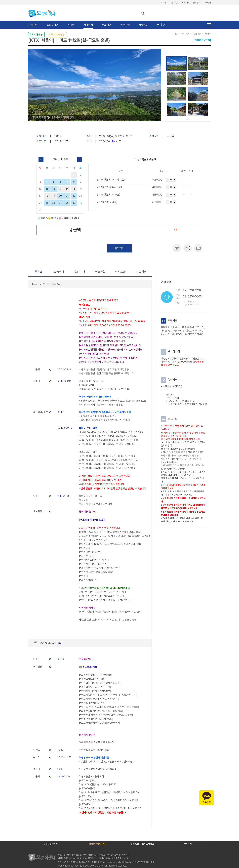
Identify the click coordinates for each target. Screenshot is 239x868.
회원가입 (173, 3)
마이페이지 (185, 3)
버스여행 (107, 25)
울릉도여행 (52, 25)
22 (74, 196)
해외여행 (88, 25)
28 (67, 203)
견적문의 (197, 3)
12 (54, 189)
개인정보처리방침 (97, 844)
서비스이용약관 (51, 844)
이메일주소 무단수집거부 (142, 844)
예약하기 (119, 248)
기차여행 (33, 25)
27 (60, 203)
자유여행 (143, 25)
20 (60, 196)
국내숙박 (162, 25)
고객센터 (207, 3)
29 (74, 203)
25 (47, 203)
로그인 (164, 3)
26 (54, 203)
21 (67, 196)
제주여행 (125, 25)
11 (47, 189)
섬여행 (71, 25)
